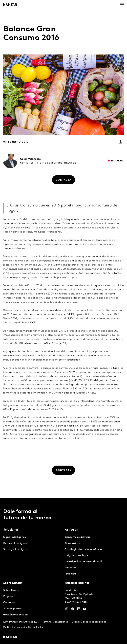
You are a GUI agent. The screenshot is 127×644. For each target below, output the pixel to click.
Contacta (9, 603)
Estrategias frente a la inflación (84, 549)
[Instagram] (67, 610)
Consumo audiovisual (78, 537)
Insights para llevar (76, 556)
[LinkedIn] (79, 610)
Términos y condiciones (55, 622)
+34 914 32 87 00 (77, 602)
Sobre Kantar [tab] (13, 583)
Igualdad (70, 574)
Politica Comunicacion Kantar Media (23, 627)
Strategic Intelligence (16, 549)
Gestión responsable (16, 615)
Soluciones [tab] (11, 530)
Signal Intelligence (15, 537)
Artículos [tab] (71, 530)
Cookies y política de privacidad (89, 622)
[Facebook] (73, 610)
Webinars (71, 568)
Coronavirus (72, 543)
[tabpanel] (33, 543)
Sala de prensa (12, 609)
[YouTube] (85, 610)
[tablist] (63, 571)
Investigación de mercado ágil (83, 562)
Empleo (8, 596)
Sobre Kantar (11, 590)
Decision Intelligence (16, 543)
